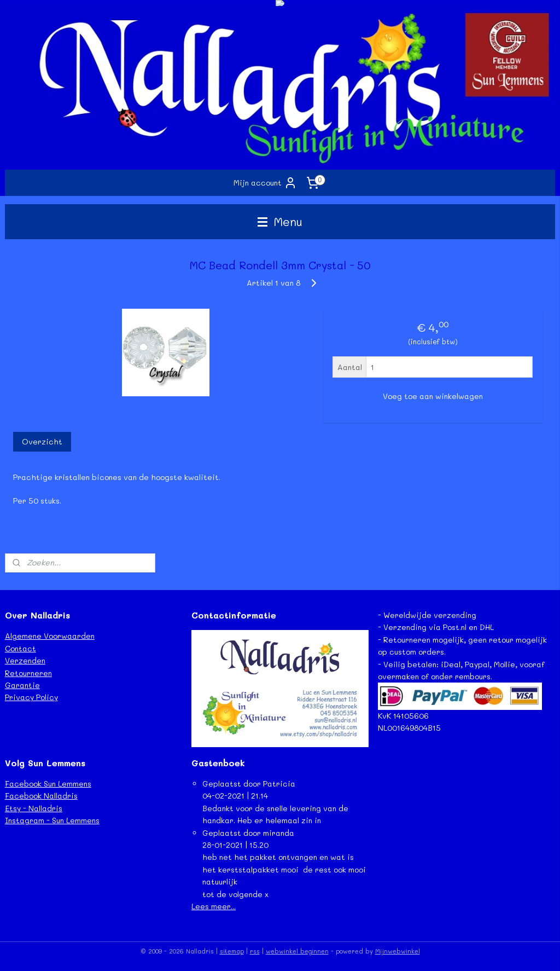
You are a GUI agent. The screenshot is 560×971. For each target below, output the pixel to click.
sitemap (232, 951)
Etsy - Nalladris (34, 808)
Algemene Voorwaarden (50, 636)
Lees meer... (214, 906)
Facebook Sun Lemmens (48, 784)
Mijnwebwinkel (398, 951)
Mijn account (265, 183)
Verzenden (25, 660)
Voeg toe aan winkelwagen (433, 396)
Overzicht (42, 441)
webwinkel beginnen (297, 951)
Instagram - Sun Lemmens (52, 820)
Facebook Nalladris (41, 796)
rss (255, 951)
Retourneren (28, 673)
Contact (21, 648)
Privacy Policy (31, 697)
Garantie (22, 685)
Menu (280, 221)
